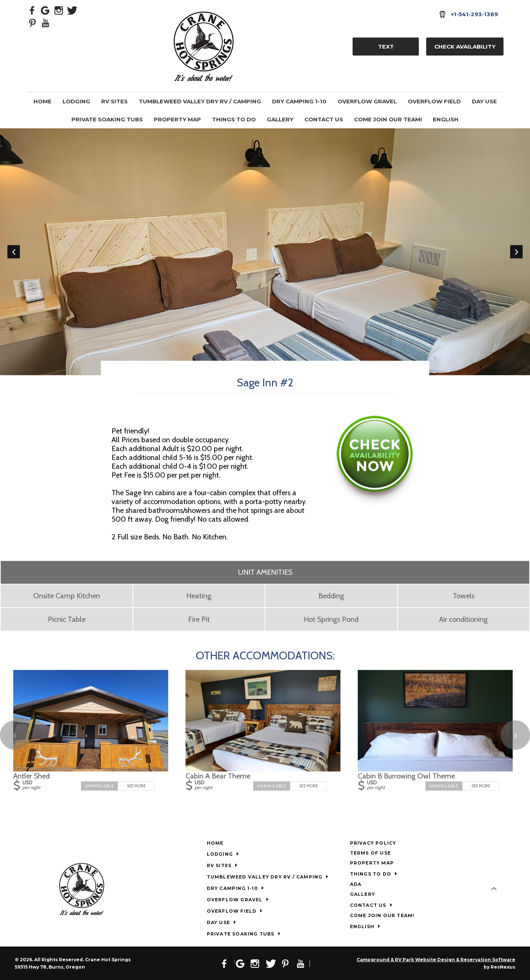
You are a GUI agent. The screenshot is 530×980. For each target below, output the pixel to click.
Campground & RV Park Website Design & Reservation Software (436, 960)
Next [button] (516, 252)
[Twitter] (72, 10)
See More (136, 786)
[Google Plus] (46, 10)
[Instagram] (59, 10)
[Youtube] (46, 22)
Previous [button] (14, 252)
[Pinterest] (32, 22)
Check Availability (465, 47)
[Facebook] (32, 10)
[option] (265, 252)
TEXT (386, 47)
